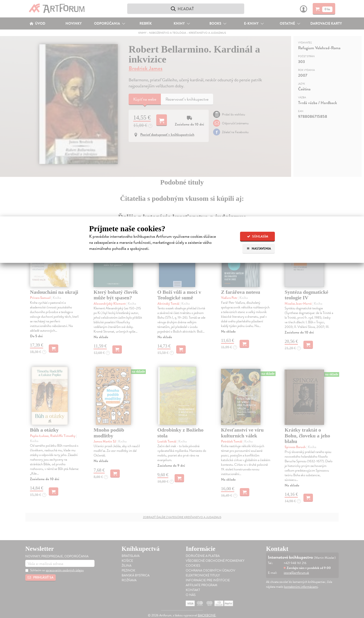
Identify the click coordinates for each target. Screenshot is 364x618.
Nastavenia (259, 249)
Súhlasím (258, 236)
